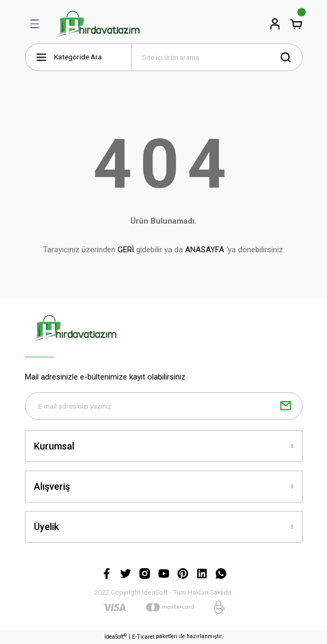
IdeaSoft (116, 637)
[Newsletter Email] (164, 406)
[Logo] (98, 24)
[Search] (217, 57)
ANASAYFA (205, 250)
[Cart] (296, 24)
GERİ (126, 250)
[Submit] (286, 406)
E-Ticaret (143, 637)
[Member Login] (275, 24)
